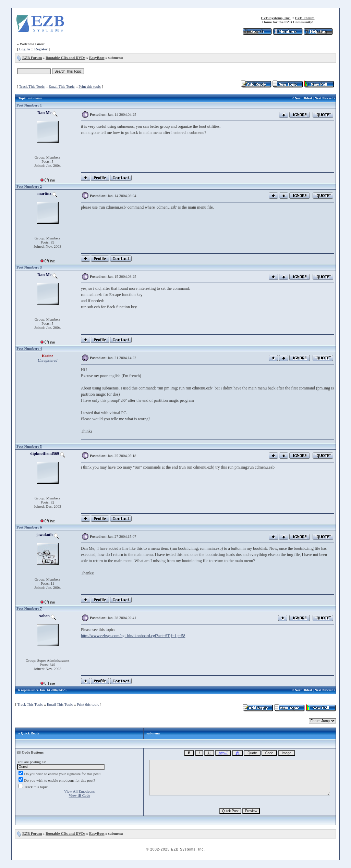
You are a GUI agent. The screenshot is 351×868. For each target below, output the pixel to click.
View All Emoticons (79, 791)
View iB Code (80, 795)
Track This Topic (32, 86)
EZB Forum (305, 18)
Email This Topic (62, 86)
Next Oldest (303, 98)
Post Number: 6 (29, 527)
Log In (25, 49)
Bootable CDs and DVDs (65, 58)
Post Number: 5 (29, 446)
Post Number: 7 (29, 608)
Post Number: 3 (29, 267)
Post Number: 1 (29, 105)
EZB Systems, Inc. (276, 18)
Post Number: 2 (29, 186)
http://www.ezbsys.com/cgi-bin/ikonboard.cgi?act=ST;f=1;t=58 (133, 636)
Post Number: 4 (29, 348)
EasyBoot (97, 58)
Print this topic (90, 86)
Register (41, 49)
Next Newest (324, 98)
